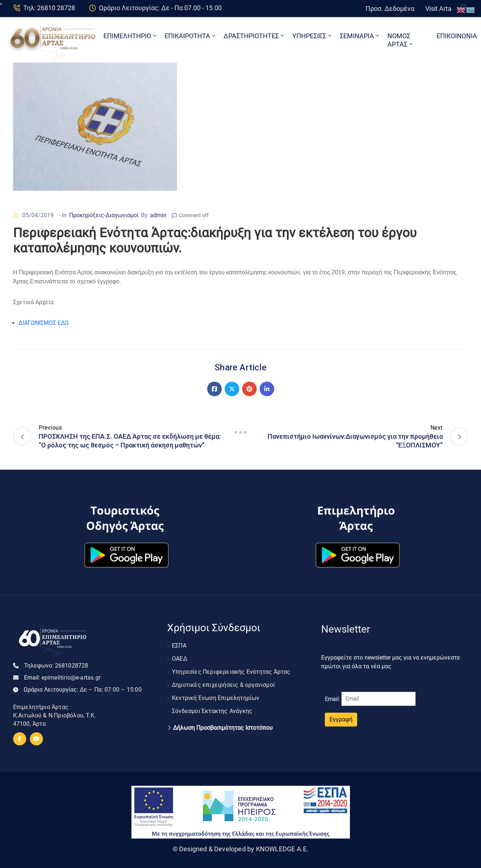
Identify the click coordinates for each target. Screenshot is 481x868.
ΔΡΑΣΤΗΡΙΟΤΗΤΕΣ (255, 36)
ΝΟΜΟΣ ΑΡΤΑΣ (401, 40)
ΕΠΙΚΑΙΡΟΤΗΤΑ (191, 36)
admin (158, 215)
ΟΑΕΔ (180, 659)
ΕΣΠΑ (179, 646)
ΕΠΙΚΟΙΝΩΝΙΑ (457, 36)
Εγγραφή (341, 719)
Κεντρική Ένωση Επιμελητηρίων (216, 698)
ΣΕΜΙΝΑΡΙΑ (360, 36)
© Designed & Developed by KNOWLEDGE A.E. (241, 849)
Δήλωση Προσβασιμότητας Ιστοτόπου (223, 728)
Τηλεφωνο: (56, 666)
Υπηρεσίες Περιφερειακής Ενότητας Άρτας (231, 672)
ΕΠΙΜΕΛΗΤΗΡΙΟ (131, 36)
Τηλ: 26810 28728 (49, 8)
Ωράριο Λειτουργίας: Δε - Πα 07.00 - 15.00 (160, 8)
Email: (62, 678)
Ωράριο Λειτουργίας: (83, 690)
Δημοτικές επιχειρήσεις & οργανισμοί (223, 685)
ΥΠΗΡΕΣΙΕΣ (313, 36)
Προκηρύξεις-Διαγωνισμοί (104, 215)
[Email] (379, 699)
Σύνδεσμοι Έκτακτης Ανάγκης (212, 711)
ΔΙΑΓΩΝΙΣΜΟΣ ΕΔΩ (44, 323)
